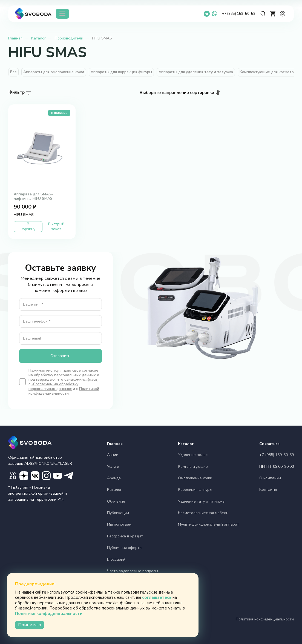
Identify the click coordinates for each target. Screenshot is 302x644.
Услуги (113, 467)
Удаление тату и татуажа (201, 501)
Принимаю (30, 625)
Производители (69, 38)
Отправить (60, 356)
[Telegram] (207, 14)
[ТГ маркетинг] (69, 476)
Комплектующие (193, 467)
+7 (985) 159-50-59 (239, 14)
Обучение (116, 501)
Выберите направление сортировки (177, 93)
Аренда (114, 478)
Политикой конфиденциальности (64, 391)
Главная (15, 38)
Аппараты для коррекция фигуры (121, 72)
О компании (270, 478)
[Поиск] (263, 14)
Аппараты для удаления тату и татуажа (196, 72)
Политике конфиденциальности (49, 614)
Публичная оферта (124, 548)
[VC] (13, 476)
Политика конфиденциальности (265, 619)
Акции (113, 455)
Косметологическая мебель (203, 513)
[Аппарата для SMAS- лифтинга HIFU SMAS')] (42, 148)
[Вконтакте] (35, 476)
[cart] (273, 14)
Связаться (269, 444)
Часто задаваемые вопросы (133, 571)
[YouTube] (57, 476)
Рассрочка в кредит (125, 536)
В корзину (28, 226)
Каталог (39, 38)
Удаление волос (193, 455)
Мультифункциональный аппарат (208, 524)
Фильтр (17, 92)
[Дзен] (24, 476)
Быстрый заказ (56, 226)
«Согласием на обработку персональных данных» (53, 386)
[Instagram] (46, 476)
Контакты (268, 490)
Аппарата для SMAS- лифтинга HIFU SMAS (33, 196)
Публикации (118, 513)
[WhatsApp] (215, 14)
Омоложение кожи (195, 478)
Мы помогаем (119, 524)
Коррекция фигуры (195, 490)
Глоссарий (116, 559)
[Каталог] (62, 14)
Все (13, 72)
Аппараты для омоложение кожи (54, 72)
